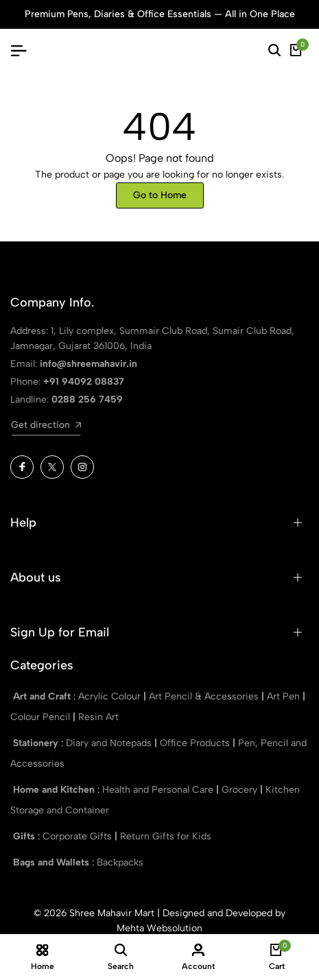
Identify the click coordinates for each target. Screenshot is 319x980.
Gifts (25, 836)
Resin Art (98, 717)
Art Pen (285, 696)
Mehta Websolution (159, 928)
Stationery (37, 743)
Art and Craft (43, 696)
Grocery (241, 790)
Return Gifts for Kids (166, 836)
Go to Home (160, 195)
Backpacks (120, 862)
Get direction (46, 425)
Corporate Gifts (79, 836)
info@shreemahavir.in (88, 364)
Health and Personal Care (159, 790)
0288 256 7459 (87, 399)
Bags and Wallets (52, 862)
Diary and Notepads (110, 743)
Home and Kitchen (55, 790)
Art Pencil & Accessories (205, 696)
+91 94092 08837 (84, 382)
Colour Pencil (42, 717)
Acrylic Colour (111, 696)
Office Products (196, 743)
